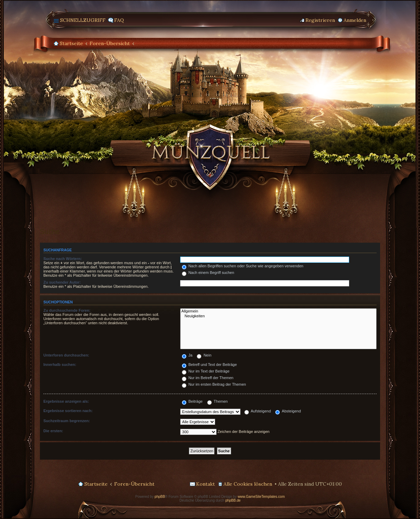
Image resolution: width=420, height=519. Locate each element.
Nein (204, 355)
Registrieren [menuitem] (320, 20)
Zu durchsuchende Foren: (67, 310)
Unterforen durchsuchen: (66, 355)
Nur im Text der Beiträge (206, 371)
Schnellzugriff (83, 20)
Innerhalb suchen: (60, 365)
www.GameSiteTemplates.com (261, 497)
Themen (217, 401)
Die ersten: (53, 431)
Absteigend (288, 411)
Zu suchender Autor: (62, 282)
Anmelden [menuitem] (355, 20)
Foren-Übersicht (110, 43)
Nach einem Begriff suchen (208, 273)
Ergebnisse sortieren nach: (68, 411)
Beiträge (192, 401)
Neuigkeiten (278, 316)
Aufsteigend (258, 411)
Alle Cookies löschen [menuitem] (248, 484)
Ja (187, 355)
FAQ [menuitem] (119, 20)
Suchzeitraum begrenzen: (67, 421)
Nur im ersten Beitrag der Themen (214, 384)
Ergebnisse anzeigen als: (66, 401)
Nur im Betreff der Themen (208, 378)
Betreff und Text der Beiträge (209, 365)
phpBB (160, 497)
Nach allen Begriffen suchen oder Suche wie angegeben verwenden (243, 266)
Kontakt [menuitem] (205, 484)
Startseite (71, 43)
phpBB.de (233, 500)
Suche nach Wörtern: (63, 259)
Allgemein (278, 311)
